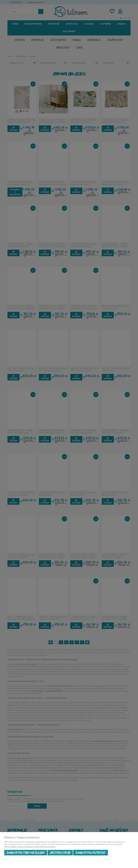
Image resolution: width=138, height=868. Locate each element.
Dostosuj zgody (60, 853)
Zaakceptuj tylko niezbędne (26, 853)
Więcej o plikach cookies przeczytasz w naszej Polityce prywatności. (30, 847)
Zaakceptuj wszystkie (91, 853)
